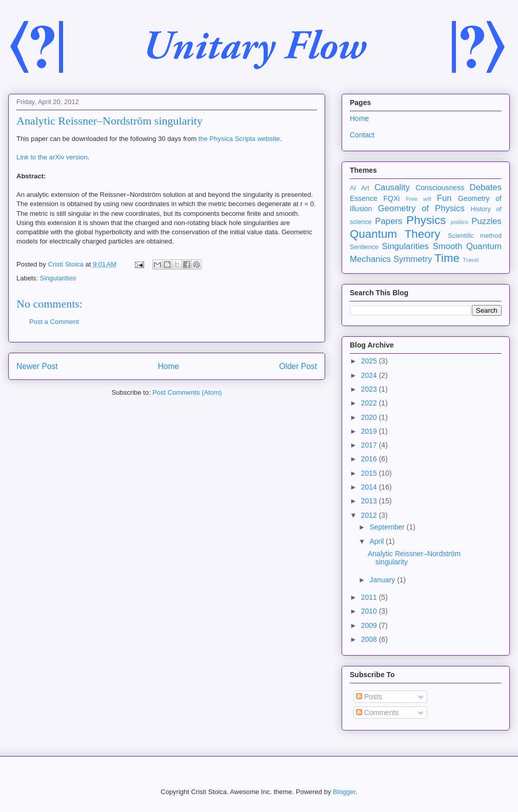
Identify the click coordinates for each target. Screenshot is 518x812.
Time (447, 258)
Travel (471, 260)
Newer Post (37, 366)
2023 (370, 389)
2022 (370, 403)
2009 (370, 625)
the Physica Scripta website (239, 139)
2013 (370, 501)
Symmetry (413, 259)
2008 (370, 639)
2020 (370, 417)
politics (460, 222)
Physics (426, 220)
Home (169, 366)
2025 (370, 361)
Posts (369, 697)
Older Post (298, 366)
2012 (370, 515)
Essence (364, 198)
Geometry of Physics (421, 208)
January (383, 580)
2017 (370, 445)
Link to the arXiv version (52, 157)
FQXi (391, 198)
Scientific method (475, 236)
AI (353, 188)
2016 (370, 459)
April (377, 541)
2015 (370, 473)
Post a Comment (54, 322)
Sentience (364, 247)
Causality (392, 187)
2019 (370, 431)
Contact (362, 135)
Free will (419, 199)
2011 (370, 597)
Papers (388, 221)
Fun (444, 198)
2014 (370, 487)
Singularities (58, 278)
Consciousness (440, 188)
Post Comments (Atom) (187, 392)
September (388, 527)
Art (365, 188)
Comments (377, 713)
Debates (486, 187)
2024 (370, 375)
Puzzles (486, 221)
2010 (370, 611)
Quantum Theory (395, 234)
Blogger (344, 792)
